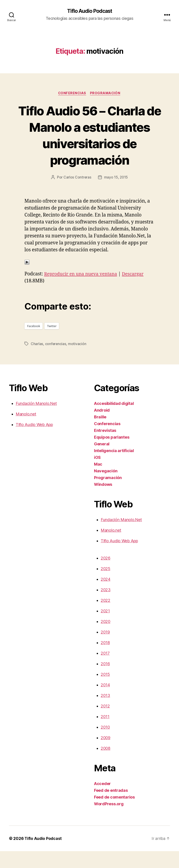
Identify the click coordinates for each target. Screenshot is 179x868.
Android (102, 427)
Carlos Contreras (77, 194)
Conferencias (72, 94)
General (102, 461)
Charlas (37, 361)
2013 (105, 712)
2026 (106, 575)
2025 (106, 586)
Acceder (102, 800)
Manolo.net (26, 431)
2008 (106, 765)
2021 (105, 628)
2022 (106, 617)
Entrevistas (105, 447)
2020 (106, 638)
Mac (98, 481)
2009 (106, 755)
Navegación (106, 488)
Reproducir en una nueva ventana (82, 291)
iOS (97, 474)
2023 (106, 607)
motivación (77, 361)
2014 (105, 702)
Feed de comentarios (114, 814)
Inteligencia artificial (114, 467)
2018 (105, 659)
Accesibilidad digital (114, 420)
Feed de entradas (111, 807)
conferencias (56, 361)
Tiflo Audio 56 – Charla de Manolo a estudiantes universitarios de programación (89, 144)
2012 (105, 723)
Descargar (137, 291)
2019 (105, 649)
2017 (105, 670)
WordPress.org (109, 821)
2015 (105, 691)
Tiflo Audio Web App (34, 441)
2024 (106, 596)
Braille (100, 434)
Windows (103, 501)
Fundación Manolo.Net (36, 420)
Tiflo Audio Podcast (89, 11)
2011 (105, 733)
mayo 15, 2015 (116, 194)
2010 (105, 744)
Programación (106, 94)
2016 (105, 681)
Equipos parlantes (112, 454)
